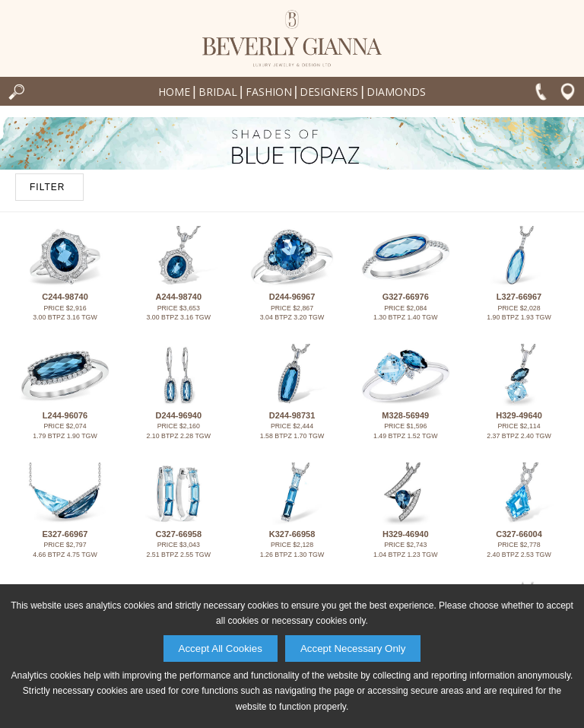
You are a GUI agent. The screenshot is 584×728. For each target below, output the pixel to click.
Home (174, 92)
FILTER (47, 187)
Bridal (218, 92)
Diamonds (396, 92)
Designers (329, 92)
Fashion (269, 92)
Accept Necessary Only (353, 649)
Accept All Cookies (221, 649)
